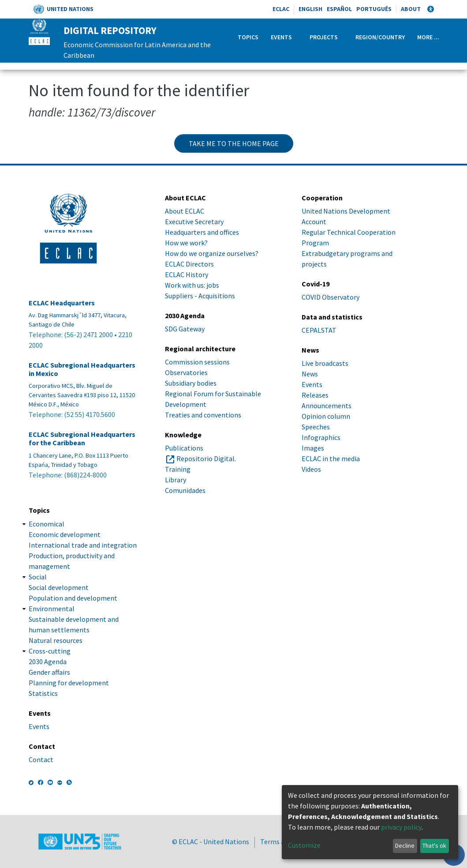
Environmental (52, 609)
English (310, 9)
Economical (47, 524)
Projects (324, 37)
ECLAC (281, 9)
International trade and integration (83, 545)
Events (281, 37)
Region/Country (380, 37)
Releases (315, 395)
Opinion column (326, 416)
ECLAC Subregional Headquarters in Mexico (82, 369)
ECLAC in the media (331, 458)
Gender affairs (49, 672)
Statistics (43, 693)
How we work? (186, 243)
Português (374, 9)
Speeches (316, 427)
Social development (59, 587)
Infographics (321, 437)
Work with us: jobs (192, 285)
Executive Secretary (194, 222)
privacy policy (401, 827)
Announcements (327, 406)
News (310, 374)
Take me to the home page (234, 143)
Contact (41, 759)
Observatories (186, 372)
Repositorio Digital (205, 458)
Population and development (73, 598)
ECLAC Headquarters (62, 303)
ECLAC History (187, 274)
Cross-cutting (50, 651)
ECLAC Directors (189, 264)
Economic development (65, 534)
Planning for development (69, 683)
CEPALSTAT (319, 330)
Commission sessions (197, 362)
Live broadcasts (325, 363)
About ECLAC (185, 211)
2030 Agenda (48, 661)
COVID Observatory (331, 297)
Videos (311, 469)
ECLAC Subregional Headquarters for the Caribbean (82, 439)
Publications (184, 448)
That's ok (434, 845)
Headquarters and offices (202, 232)
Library (176, 480)
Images (313, 448)
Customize (304, 845)
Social (38, 577)
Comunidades (185, 490)
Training (178, 469)
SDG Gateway (185, 329)
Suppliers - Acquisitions (200, 296)
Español (339, 9)
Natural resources (56, 640)
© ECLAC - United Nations (211, 842)
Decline (405, 845)
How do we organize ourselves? (212, 253)
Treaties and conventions (203, 415)
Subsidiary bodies (191, 383)
